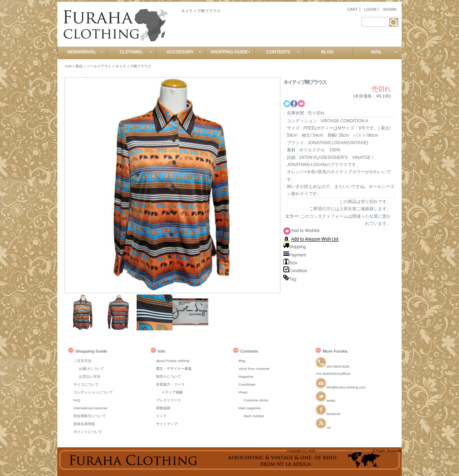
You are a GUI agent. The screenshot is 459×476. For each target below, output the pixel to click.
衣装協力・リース (170, 384)
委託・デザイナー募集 (174, 369)
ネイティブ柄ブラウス (133, 66)
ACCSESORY (184, 52)
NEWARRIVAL (85, 52)
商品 (79, 66)
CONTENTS (283, 52)
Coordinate (247, 384)
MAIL (385, 52)
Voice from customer (254, 369)
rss (323, 427)
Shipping (295, 247)
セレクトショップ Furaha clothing (343, 451)
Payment (295, 255)
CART (352, 9)
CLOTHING (136, 52)
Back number (254, 416)
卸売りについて (169, 376)
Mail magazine (250, 408)
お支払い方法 (90, 376)
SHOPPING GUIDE (231, 52)
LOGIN (370, 9)
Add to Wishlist (305, 231)
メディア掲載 (172, 392)
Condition (295, 271)
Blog (242, 361)
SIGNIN (390, 9)
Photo (243, 392)
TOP (68, 66)
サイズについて (86, 384)
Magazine (246, 376)
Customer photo (256, 400)
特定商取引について (90, 416)
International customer (91, 408)
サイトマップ (167, 424)
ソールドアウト (99, 66)
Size (290, 263)
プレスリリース (169, 400)
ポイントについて (88, 432)
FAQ (77, 400)
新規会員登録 (84, 424)
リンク (161, 416)
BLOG (328, 52)
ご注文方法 (82, 361)
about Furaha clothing (173, 361)
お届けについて (91, 369)
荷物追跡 (163, 408)
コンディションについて (93, 392)
